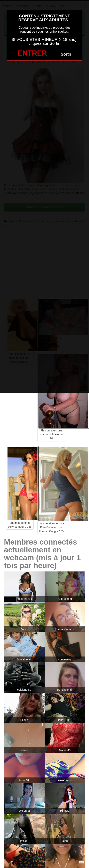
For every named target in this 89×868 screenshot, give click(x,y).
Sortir (66, 54)
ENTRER (32, 53)
